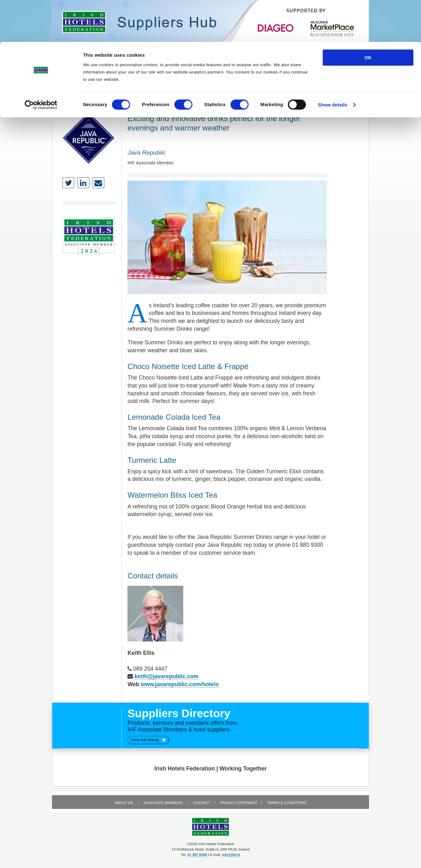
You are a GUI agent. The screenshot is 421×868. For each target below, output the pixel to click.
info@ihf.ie (231, 855)
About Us (124, 803)
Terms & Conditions (287, 803)
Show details (333, 63)
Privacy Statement (239, 803)
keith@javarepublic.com (166, 676)
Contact (202, 803)
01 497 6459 (197, 855)
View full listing (148, 740)
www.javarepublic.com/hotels (180, 684)
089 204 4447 (150, 669)
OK (368, 16)
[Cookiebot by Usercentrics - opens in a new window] (41, 63)
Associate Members (163, 803)
